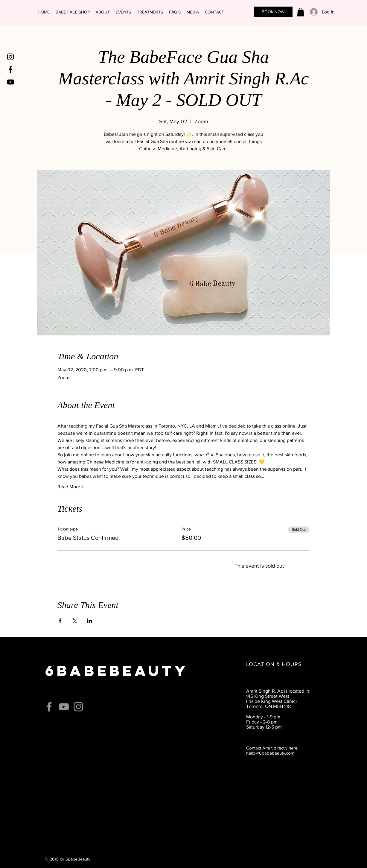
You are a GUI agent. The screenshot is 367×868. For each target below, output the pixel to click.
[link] (301, 12)
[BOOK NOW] (273, 12)
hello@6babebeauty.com (270, 753)
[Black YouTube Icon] (10, 82)
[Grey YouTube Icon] (64, 707)
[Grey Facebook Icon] (49, 707)
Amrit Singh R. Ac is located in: (278, 691)
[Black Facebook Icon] (10, 69)
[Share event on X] (75, 621)
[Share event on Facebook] (60, 621)
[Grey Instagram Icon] (78, 707)
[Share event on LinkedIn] (90, 621)
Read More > (71, 487)
